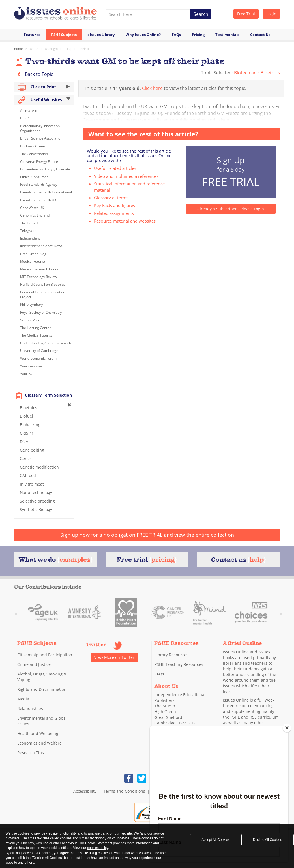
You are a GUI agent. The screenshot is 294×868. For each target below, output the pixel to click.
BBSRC (25, 118)
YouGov (26, 374)
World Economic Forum (38, 358)
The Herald (29, 223)
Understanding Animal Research (46, 343)
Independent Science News (41, 246)
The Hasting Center (35, 328)
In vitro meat (32, 484)
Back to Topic (34, 74)
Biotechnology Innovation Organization (40, 128)
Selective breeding (37, 501)
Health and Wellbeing (38, 733)
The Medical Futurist (36, 335)
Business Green (33, 146)
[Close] (287, 728)
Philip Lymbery (32, 304)
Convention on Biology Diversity (45, 169)
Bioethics (28, 408)
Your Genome (31, 366)
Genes (26, 458)
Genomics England (35, 215)
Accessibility (85, 791)
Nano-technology (36, 492)
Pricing (198, 35)
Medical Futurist (33, 261)
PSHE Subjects (64, 35)
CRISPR (26, 433)
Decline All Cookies (268, 840)
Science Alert (30, 320)
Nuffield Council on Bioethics (43, 284)
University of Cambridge (39, 351)
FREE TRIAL (150, 535)
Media (23, 699)
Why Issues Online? (143, 35)
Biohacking (30, 425)
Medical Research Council (40, 269)
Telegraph (28, 231)
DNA (24, 442)
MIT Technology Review (38, 277)
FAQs (176, 35)
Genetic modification (39, 467)
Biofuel (26, 416)
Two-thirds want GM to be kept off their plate (62, 49)
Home (18, 49)
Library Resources (171, 655)
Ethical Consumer (34, 177)
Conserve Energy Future (39, 162)
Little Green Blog (33, 254)
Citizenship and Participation (45, 655)
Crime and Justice (34, 664)
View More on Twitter (114, 657)
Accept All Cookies (215, 840)
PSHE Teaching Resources (179, 664)
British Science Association (41, 138)
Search (201, 14)
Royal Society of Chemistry (41, 312)
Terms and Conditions (124, 791)
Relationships (30, 708)
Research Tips (31, 753)
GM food (28, 475)
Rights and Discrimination (42, 689)
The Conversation (34, 154)
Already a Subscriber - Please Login (231, 209)
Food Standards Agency (39, 184)
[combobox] (148, 14)
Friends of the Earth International (46, 192)
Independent (30, 238)
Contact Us (260, 35)
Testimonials (227, 35)
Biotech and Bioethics (257, 73)
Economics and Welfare (39, 743)
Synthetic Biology (36, 509)
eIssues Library (101, 35)
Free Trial (246, 14)
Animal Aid (29, 111)
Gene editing (32, 450)
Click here (152, 88)
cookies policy (98, 848)
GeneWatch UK (32, 208)
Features (32, 35)
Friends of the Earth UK (38, 200)
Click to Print (44, 87)
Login (271, 14)
